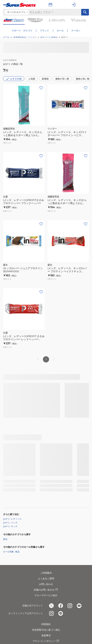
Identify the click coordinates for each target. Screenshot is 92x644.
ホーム (6, 37)
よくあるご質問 (46, 578)
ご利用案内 (46, 573)
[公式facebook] (61, 606)
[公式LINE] (61, 614)
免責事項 (46, 635)
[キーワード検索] (85, 12)
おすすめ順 (14, 79)
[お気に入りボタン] (41, 88)
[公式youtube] (79, 606)
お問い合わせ (46, 584)
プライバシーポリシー (46, 641)
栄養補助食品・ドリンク (25, 37)
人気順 (32, 79)
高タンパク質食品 (49, 37)
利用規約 (46, 624)
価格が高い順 (83, 79)
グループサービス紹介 (46, 595)
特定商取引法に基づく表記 (46, 630)
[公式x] (51, 606)
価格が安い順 (62, 79)
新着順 (45, 79)
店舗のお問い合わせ (46, 590)
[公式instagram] (70, 606)
